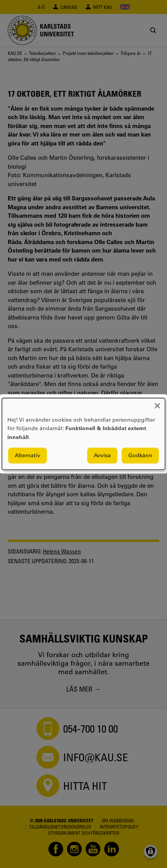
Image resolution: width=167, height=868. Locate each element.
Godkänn (140, 456)
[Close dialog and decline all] (157, 403)
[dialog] (83, 434)
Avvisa (102, 456)
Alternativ (28, 456)
